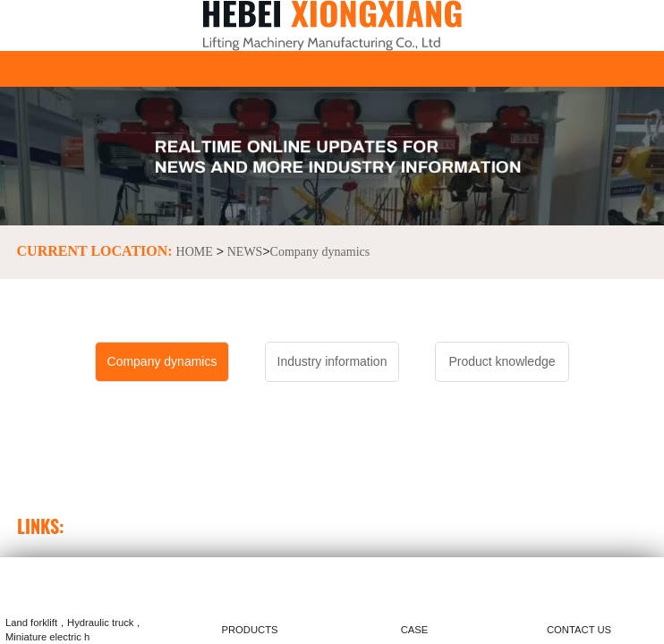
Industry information (332, 361)
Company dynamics (320, 252)
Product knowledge (502, 361)
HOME (195, 252)
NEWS (245, 252)
